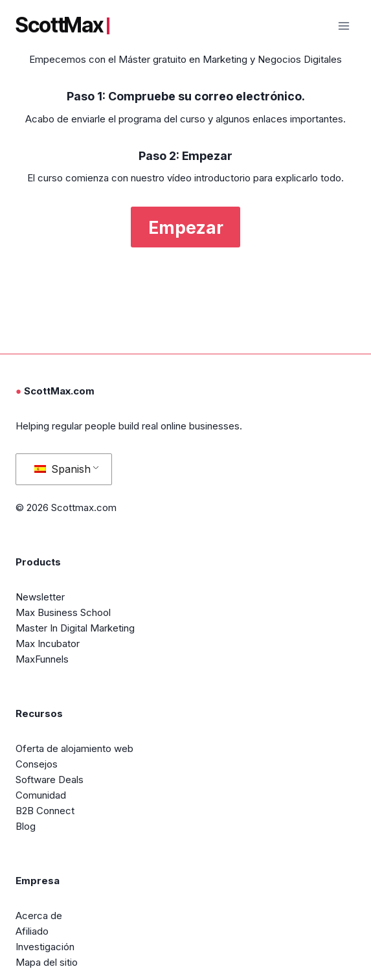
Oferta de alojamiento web (74, 748)
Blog (26, 826)
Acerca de (39, 916)
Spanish (62, 469)
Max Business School (63, 612)
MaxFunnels (42, 659)
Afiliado (32, 931)
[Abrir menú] (343, 26)
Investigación (45, 947)
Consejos (37, 764)
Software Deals (50, 780)
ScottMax (62, 25)
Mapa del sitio (47, 962)
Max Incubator (48, 644)
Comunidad (41, 795)
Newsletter (40, 597)
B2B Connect (45, 811)
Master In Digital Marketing (75, 628)
